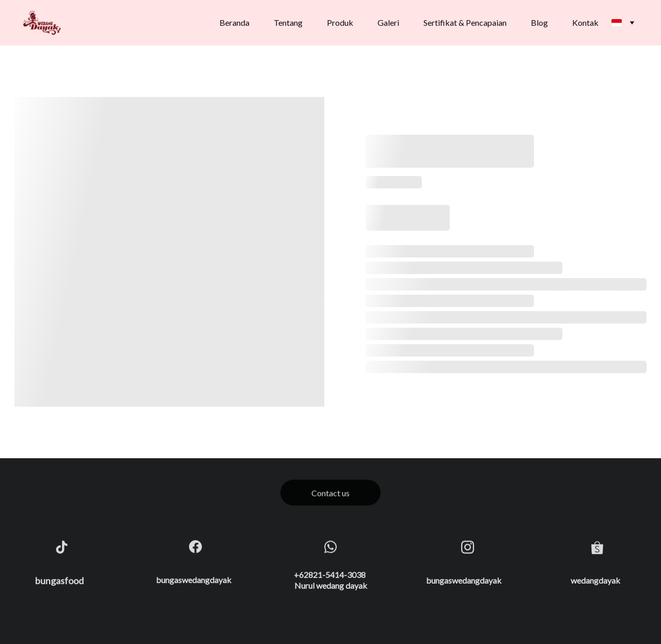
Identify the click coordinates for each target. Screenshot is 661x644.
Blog (539, 22)
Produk (340, 22)
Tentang (288, 22)
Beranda (234, 22)
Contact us (330, 494)
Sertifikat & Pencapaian (465, 22)
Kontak (585, 22)
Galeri (388, 22)
